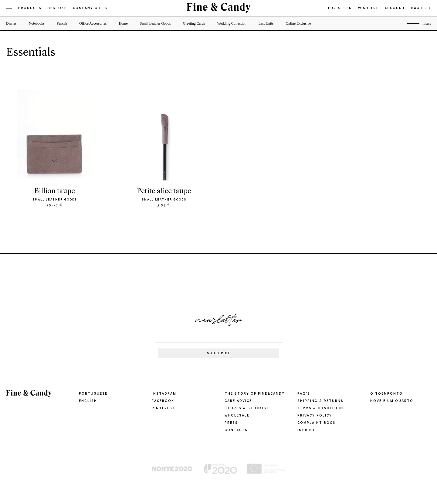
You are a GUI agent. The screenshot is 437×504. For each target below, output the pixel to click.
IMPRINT (306, 430)
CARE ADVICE (238, 401)
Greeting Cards (194, 23)
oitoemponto (386, 394)
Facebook (163, 401)
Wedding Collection (232, 23)
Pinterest (164, 409)
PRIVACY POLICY (315, 416)
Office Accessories (93, 23)
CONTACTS (236, 430)
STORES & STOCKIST (247, 409)
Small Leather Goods (155, 23)
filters (427, 23)
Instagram (164, 394)
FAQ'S (304, 394)
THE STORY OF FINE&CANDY (255, 394)
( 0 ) (426, 9)
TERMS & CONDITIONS (321, 409)
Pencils (62, 23)
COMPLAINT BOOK (317, 423)
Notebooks (37, 23)
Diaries (11, 23)
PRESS (231, 423)
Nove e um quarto (392, 401)
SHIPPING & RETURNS (320, 401)
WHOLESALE (237, 416)
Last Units (266, 23)
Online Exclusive (298, 23)
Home (123, 23)
